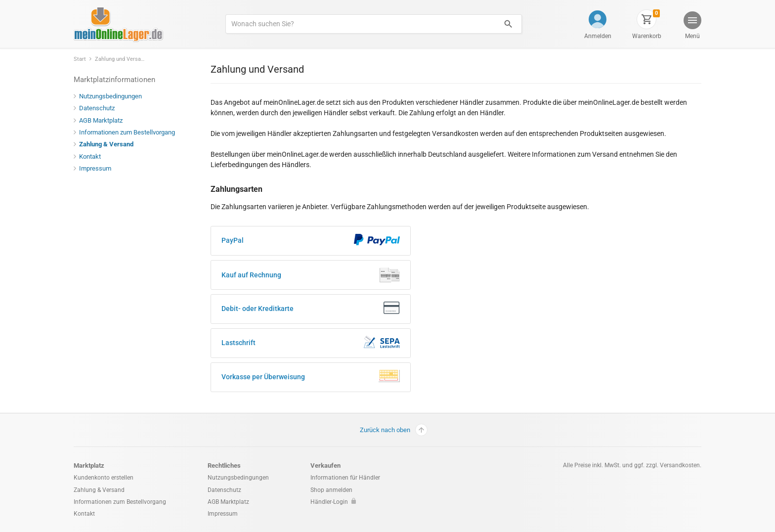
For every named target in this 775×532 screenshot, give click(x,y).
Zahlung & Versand (104, 144)
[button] (692, 26)
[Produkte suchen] (361, 24)
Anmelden (598, 36)
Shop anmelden (331, 490)
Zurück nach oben (394, 430)
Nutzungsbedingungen (108, 96)
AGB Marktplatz (98, 120)
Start (80, 59)
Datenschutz (94, 108)
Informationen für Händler (345, 478)
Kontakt (87, 156)
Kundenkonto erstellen (104, 478)
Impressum (92, 168)
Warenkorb (647, 36)
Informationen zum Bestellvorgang (124, 132)
